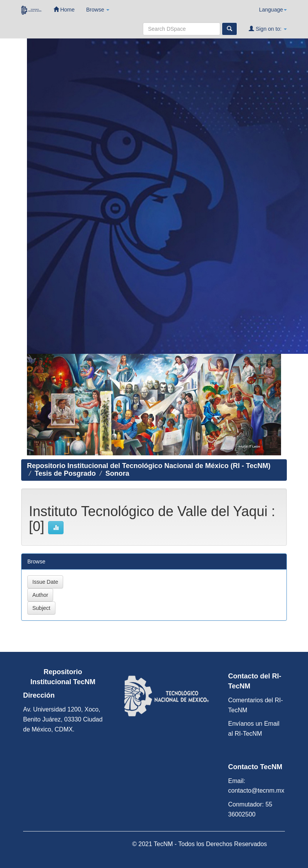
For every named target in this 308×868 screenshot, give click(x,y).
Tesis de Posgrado (65, 473)
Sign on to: (268, 29)
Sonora (117, 473)
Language (273, 10)
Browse (98, 10)
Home (64, 9)
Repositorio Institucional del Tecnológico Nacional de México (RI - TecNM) (149, 466)
